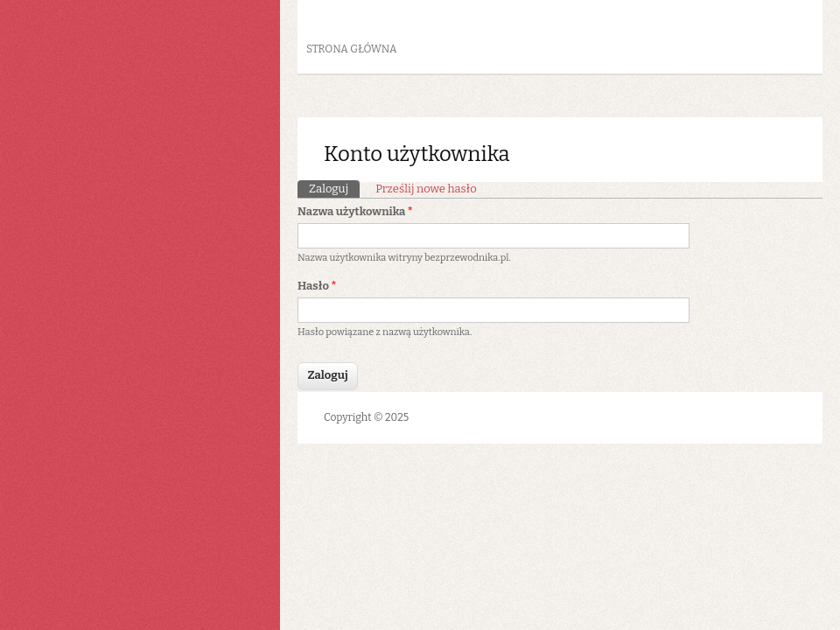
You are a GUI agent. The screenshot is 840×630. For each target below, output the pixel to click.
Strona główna (352, 49)
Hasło (317, 286)
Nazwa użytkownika (355, 211)
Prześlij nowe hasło (426, 189)
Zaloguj (334, 188)
